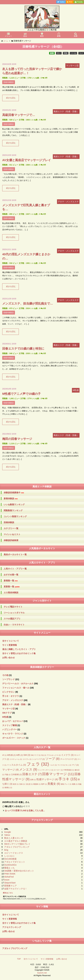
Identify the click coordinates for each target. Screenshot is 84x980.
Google (8, 832)
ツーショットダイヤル (14, 613)
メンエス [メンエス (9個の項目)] (28, 769)
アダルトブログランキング (17, 847)
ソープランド (9, 679)
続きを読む (11, 98)
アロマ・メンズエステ (13, 700)
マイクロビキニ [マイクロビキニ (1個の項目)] (64, 765)
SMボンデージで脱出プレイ (17, 844)
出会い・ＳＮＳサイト (14, 625)
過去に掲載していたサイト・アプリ (19, 649)
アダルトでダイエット (15, 862)
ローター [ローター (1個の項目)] (58, 770)
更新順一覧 (12, 587)
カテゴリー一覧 (11, 528)
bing (6, 850)
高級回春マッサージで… (19, 115)
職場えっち (9, 868)
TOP (19, 959)
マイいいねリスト (12, 534)
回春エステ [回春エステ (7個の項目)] (32, 774)
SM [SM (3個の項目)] (27, 755)
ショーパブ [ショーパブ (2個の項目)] (38, 759)
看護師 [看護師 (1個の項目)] (37, 784)
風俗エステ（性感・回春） (15, 704)
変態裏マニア (10, 886)
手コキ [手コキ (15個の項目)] (68, 779)
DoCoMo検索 (10, 859)
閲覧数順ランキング (13, 510)
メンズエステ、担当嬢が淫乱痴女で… (28, 303)
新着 (52, 53)
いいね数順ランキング (14, 504)
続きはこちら (8, 893)
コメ (81, 53)
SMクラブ (7, 713)
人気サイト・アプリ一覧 (15, 569)
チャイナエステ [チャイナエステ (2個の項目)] (69, 759)
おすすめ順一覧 (11, 575)
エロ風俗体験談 (11, 593)
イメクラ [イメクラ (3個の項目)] (67, 755)
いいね (73, 53)
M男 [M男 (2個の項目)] (20, 755)
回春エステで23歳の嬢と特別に (23, 349)
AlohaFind (9, 877)
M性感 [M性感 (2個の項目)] (11, 755)
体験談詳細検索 (11, 540)
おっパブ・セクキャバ (13, 721)
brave (7, 880)
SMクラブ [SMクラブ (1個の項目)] (36, 755)
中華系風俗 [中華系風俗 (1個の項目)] (69, 770)
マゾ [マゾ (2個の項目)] (75, 765)
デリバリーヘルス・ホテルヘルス (18, 684)
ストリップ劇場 (10, 725)
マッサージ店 (9, 709)
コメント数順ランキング (15, 516)
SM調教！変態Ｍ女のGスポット (19, 871)
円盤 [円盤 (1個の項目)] (8, 775)
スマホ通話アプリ (12, 619)
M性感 (5, 717)
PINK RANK (10, 874)
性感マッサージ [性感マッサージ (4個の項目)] (47, 779)
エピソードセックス (14, 853)
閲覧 (66, 53)
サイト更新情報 (10, 645)
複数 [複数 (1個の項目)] (75, 784)
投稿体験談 (9, 522)
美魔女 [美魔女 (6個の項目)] (54, 784)
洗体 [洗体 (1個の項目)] (22, 784)
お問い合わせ (9, 658)
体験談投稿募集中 (14, 493)
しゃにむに (9, 856)
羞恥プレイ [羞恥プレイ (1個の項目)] (66, 784)
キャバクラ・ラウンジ (13, 734)
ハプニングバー (10, 729)
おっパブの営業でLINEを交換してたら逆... (25, 810)
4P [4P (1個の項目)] (4, 755)
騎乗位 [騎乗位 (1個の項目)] (8, 788)
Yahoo (7, 835)
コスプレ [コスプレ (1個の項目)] (27, 759)
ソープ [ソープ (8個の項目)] (53, 759)
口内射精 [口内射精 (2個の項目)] (16, 774)
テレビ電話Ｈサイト (13, 607)
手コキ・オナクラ (11, 696)
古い (59, 53)
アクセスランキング (12, 927)
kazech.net (42, 973)
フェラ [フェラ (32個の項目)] (38, 764)
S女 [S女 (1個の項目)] (44, 755)
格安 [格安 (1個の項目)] (16, 784)
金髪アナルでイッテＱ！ (16, 889)
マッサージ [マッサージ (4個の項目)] (10, 770)
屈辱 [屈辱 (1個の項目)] (33, 780)
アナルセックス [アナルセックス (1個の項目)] (54, 755)
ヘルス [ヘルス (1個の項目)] (53, 765)
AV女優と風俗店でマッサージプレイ (27, 160)
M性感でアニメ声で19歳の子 (21, 394)
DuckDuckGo (10, 865)
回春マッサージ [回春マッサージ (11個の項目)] (58, 774)
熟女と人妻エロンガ (14, 838)
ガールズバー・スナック (14, 738)
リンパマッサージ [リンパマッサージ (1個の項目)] (46, 770)
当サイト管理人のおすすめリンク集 (19, 653)
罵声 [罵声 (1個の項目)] (44, 784)
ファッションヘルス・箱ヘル (16, 688)
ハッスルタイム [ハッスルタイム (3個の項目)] (16, 765)
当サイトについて (11, 641)
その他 (5, 675)
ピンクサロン (9, 692)
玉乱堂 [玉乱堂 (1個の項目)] (29, 784)
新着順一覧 (11, 581)
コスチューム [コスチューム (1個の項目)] (16, 759)
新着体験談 (11, 499)
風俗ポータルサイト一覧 (15, 554)
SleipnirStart (10, 883)
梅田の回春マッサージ (17, 439)
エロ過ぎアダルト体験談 (16, 841)
